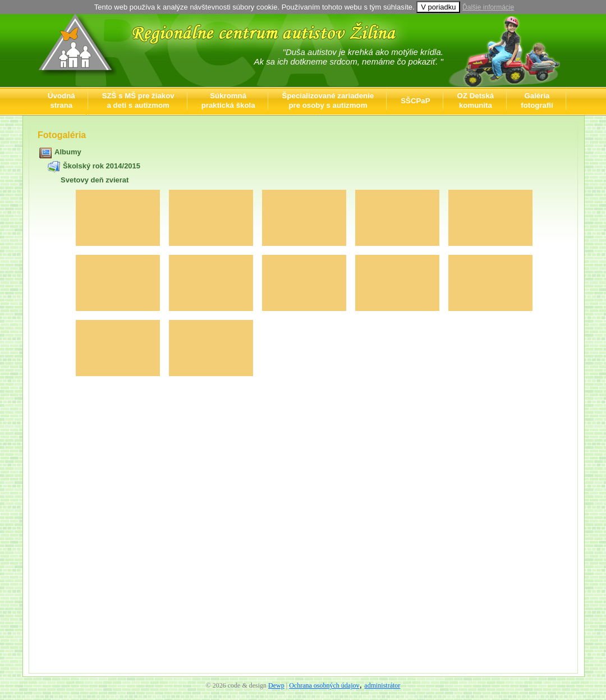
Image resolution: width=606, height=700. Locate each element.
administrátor (382, 685)
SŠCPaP (415, 101)
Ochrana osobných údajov (324, 685)
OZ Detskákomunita (476, 100)
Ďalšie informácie (488, 7)
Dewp (276, 685)
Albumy (68, 152)
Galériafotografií (537, 100)
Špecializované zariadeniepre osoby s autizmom (328, 100)
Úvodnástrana (61, 100)
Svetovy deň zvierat (95, 180)
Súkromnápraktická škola (228, 100)
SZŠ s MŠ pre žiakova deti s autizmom (138, 100)
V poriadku (438, 7)
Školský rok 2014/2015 (102, 166)
